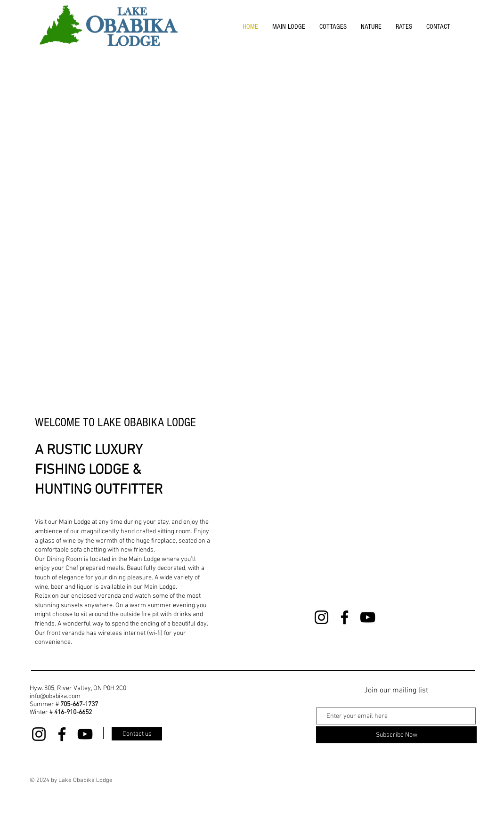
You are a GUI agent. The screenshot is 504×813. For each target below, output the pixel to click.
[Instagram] (321, 617)
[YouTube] (368, 617)
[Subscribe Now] (396, 735)
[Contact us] (137, 734)
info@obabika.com (55, 696)
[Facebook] (345, 617)
